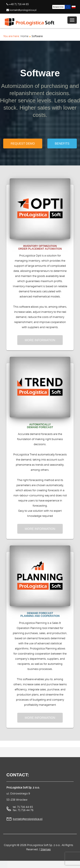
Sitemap (46, 849)
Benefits (62, 143)
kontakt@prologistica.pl (23, 10)
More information (40, 340)
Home (24, 36)
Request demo (23, 143)
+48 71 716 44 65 (19, 4)
